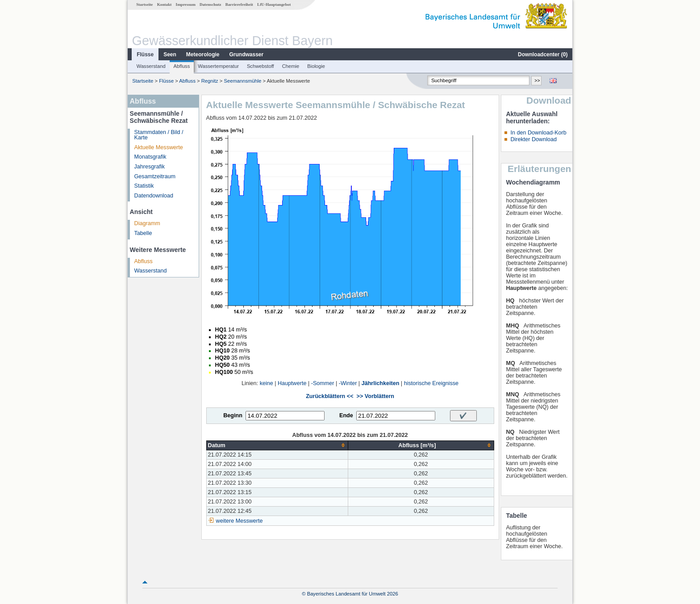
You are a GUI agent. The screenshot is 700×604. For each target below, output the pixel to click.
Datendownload (154, 196)
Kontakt (165, 4)
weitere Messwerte (240, 521)
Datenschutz (210, 4)
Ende (346, 415)
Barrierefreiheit (239, 4)
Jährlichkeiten (381, 383)
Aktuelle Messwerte (159, 147)
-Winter (348, 383)
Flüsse (145, 55)
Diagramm (147, 223)
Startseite (144, 4)
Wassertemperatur (218, 66)
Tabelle (143, 233)
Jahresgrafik (150, 167)
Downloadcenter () (543, 55)
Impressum (186, 4)
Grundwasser (247, 55)
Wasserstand (151, 66)
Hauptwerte (292, 383)
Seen (170, 55)
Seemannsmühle (242, 81)
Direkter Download (533, 139)
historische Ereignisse (431, 383)
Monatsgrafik (150, 157)
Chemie (291, 66)
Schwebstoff (260, 66)
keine (267, 383)
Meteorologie (203, 55)
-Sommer (323, 383)
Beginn (233, 415)
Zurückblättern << (329, 396)
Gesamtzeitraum (155, 176)
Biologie (316, 66)
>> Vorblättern (375, 396)
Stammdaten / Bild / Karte (159, 135)
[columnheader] (277, 445)
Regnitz (210, 81)
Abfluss (182, 66)
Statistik (144, 186)
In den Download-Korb (538, 133)
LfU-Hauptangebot (274, 4)
